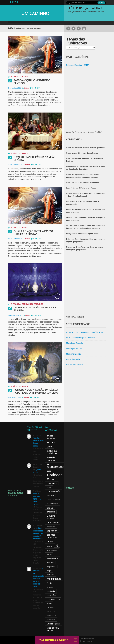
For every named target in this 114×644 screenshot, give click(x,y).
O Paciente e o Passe (87, 188)
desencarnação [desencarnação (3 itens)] (53, 500)
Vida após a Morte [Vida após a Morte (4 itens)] (53, 629)
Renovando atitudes (32, 304)
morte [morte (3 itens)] (49, 583)
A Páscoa (16, 77)
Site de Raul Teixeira (75, 365)
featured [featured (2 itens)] (50, 546)
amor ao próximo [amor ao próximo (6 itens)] (52, 452)
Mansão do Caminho (75, 343)
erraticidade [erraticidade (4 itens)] (53, 523)
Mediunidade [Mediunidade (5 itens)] (54, 579)
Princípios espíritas (87, 639)
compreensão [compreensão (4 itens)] (54, 491)
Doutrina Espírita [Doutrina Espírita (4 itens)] (51, 517)
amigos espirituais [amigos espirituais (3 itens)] (51, 437)
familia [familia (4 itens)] (50, 542)
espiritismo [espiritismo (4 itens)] (52, 531)
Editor (27, 88)
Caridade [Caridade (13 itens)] (55, 475)
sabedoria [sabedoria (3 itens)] (51, 612)
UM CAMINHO (35, 13)
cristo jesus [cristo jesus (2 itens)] (50, 495)
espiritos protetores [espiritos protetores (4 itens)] (52, 536)
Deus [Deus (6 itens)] (50, 508)
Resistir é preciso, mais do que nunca (90, 148)
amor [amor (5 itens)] (50, 447)
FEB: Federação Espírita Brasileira (80, 338)
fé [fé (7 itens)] (57, 546)
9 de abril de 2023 (15, 88)
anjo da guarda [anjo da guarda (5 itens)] (51, 459)
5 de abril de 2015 (15, 398)
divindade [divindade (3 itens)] (51, 512)
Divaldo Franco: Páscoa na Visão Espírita (35, 158)
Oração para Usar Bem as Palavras (31, 28)
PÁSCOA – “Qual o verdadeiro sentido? (32, 82)
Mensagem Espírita (74, 349)
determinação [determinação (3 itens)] (53, 504)
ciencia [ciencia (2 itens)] (49, 487)
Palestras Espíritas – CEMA (78, 65)
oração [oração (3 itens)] (50, 587)
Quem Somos (92, 153)
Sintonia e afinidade (91, 183)
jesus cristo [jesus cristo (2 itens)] (50, 562)
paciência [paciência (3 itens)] (51, 591)
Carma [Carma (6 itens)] (51, 479)
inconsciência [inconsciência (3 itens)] (53, 558)
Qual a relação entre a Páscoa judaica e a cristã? (33, 233)
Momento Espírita (73, 354)
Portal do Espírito (73, 359)
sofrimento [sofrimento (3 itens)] (51, 616)
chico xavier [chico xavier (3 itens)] (52, 483)
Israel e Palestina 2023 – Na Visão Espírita (37, 499)
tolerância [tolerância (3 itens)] (51, 620)
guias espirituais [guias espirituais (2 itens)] (52, 550)
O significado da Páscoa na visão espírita (35, 309)
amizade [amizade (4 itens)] (51, 443)
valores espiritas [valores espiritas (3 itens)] (54, 624)
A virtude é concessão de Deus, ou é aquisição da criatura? (38, 533)
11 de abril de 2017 (15, 315)
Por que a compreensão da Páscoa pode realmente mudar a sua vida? (36, 391)
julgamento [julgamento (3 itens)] (52, 567)
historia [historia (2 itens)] (49, 554)
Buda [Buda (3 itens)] (49, 471)
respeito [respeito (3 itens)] (50, 607)
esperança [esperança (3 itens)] (51, 527)
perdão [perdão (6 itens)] (51, 595)
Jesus (25, 77)
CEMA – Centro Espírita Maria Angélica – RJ (85, 332)
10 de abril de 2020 (15, 165)
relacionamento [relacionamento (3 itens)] (53, 599)
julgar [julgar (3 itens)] (49, 571)
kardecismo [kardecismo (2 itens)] (51, 575)
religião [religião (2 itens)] (49, 603)
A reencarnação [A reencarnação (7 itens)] (56, 465)
